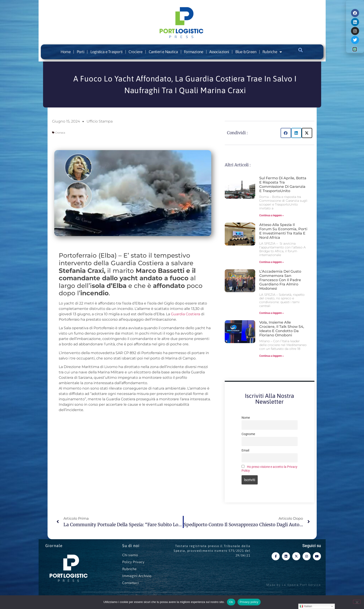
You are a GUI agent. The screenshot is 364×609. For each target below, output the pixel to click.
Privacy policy (249, 602)
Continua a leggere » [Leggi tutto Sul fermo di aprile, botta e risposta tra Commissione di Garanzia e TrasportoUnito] (271, 215)
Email (245, 450)
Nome (246, 418)
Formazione (194, 52)
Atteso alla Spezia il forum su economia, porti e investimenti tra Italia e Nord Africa (283, 231)
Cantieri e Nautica (163, 52)
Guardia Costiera (185, 314)
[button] (301, 50)
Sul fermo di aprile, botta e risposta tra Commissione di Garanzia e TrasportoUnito (283, 185)
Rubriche (272, 52)
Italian (306, 606)
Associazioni (219, 52)
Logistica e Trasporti (106, 52)
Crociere (136, 52)
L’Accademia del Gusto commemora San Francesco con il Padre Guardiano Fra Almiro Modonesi (280, 280)
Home (66, 52)
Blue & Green (246, 52)
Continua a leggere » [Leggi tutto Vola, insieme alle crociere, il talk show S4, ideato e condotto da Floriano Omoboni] (271, 356)
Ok (231, 602)
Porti (81, 52)
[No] (357, 602)
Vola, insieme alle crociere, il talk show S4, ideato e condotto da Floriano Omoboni (282, 329)
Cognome (248, 434)
